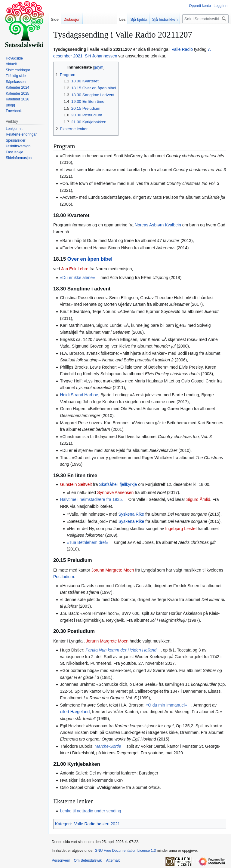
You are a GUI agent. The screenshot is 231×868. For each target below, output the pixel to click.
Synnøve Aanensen (115, 492)
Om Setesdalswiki (88, 860)
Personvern (61, 860)
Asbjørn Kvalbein (165, 225)
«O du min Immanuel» (166, 705)
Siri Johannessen (101, 56)
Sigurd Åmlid (198, 499)
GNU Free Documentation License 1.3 (125, 851)
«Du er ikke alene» (77, 278)
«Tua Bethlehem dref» (88, 542)
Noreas (142, 225)
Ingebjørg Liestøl (181, 529)
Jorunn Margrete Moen (113, 570)
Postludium (64, 577)
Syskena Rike (131, 514)
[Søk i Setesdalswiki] (205, 19)
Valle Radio (182, 49)
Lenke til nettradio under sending (90, 811)
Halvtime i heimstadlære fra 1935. (91, 499)
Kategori (63, 824)
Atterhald (113, 860)
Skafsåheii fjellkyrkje (118, 484)
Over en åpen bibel (90, 259)
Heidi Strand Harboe (79, 395)
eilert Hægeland (75, 712)
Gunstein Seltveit (76, 484)
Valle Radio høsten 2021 (97, 824)
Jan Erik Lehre (75, 269)
